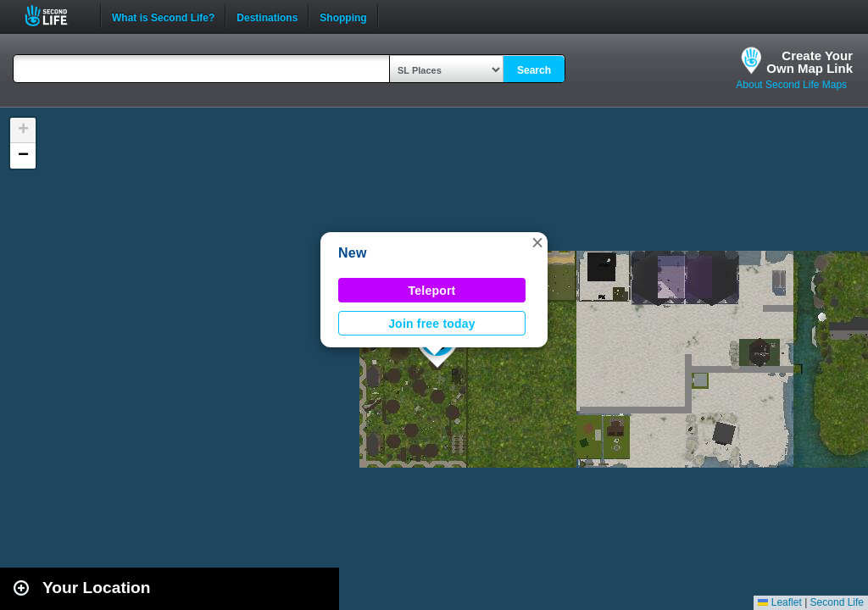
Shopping (343, 16)
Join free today (432, 324)
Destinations (267, 16)
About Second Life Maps (791, 85)
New (353, 253)
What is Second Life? (163, 16)
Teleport (432, 291)
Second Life (56, 16)
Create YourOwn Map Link (810, 62)
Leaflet (779, 602)
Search (534, 70)
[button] (537, 242)
